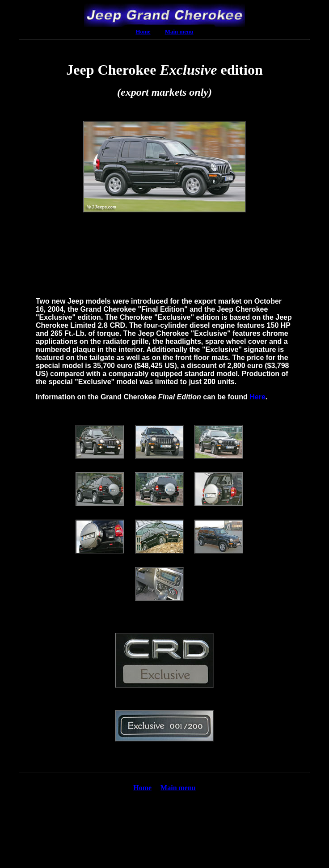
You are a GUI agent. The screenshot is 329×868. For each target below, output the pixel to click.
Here (257, 397)
